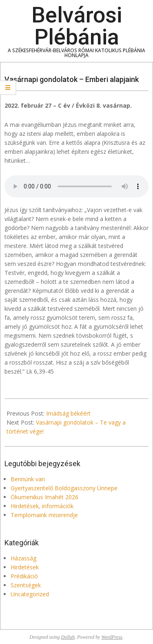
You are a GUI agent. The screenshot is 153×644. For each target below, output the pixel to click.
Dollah (68, 637)
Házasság (23, 558)
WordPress (112, 637)
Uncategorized (30, 594)
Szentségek (26, 585)
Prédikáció (24, 576)
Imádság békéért (68, 413)
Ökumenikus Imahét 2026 (44, 497)
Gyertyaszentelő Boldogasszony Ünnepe (64, 488)
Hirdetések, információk (42, 506)
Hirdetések (25, 567)
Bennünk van (28, 479)
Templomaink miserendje (44, 515)
